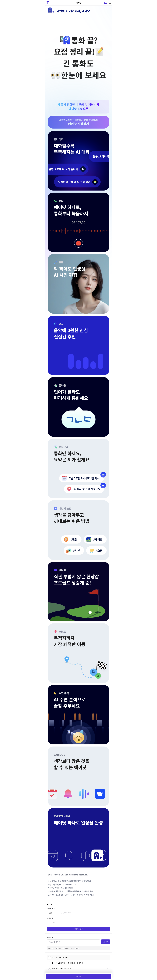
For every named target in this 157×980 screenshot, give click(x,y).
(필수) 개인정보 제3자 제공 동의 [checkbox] (59, 968)
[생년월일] (78, 923)
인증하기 (106, 942)
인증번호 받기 (78, 929)
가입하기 (78, 976)
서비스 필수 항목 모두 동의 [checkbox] (58, 958)
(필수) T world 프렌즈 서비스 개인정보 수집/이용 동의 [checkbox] (66, 963)
